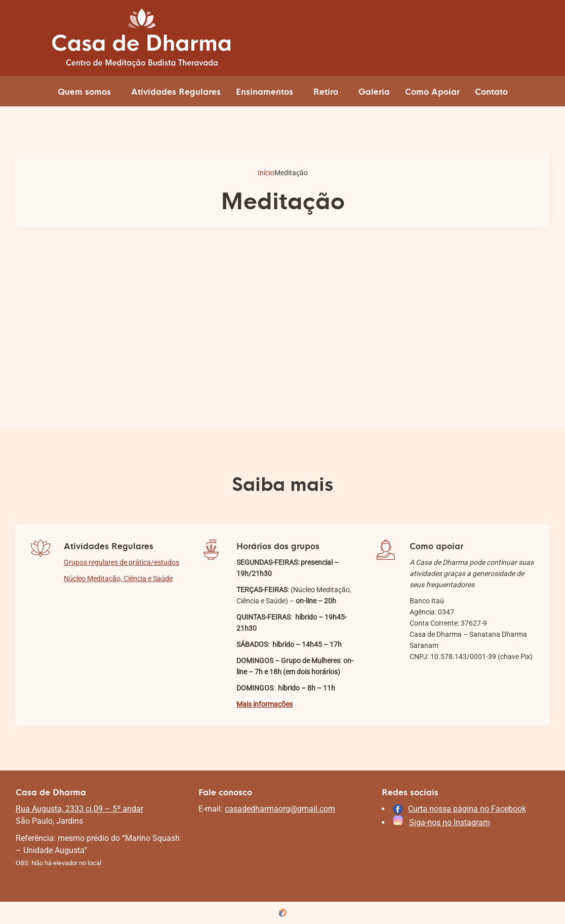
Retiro (326, 91)
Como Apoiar (432, 91)
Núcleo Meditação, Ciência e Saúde (118, 579)
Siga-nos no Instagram (450, 822)
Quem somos (84, 91)
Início (266, 173)
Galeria (374, 91)
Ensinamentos (265, 91)
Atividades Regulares (176, 91)
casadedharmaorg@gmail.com (280, 809)
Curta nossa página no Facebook (467, 809)
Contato (491, 91)
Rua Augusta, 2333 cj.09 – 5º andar (79, 809)
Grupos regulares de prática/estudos (122, 562)
